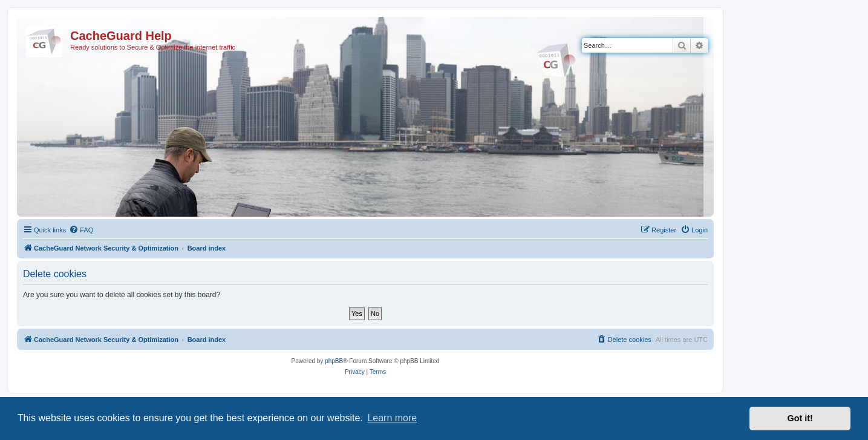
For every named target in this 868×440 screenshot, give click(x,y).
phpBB (334, 361)
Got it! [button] (800, 418)
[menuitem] (81, 230)
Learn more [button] (392, 418)
